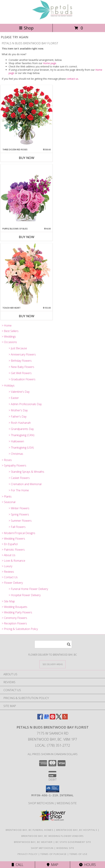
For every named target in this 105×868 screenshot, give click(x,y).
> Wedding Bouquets (15, 607)
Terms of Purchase (53, 854)
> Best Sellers (10, 331)
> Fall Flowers (17, 527)
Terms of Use (78, 854)
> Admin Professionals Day (25, 404)
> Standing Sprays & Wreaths (26, 472)
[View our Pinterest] (52, 718)
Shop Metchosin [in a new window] (41, 803)
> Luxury (7, 566)
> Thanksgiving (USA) (21, 448)
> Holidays (8, 385)
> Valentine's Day (19, 392)
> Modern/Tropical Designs (18, 533)
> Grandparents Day (21, 429)
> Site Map (8, 601)
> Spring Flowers (19, 514)
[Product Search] (53, 644)
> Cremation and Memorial (25, 484)
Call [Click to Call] (18, 865)
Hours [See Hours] (87, 865)
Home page (50, 63)
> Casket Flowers (19, 478)
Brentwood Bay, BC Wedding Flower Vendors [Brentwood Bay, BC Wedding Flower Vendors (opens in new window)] (53, 836)
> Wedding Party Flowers (17, 612)
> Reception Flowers (14, 623)
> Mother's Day (18, 410)
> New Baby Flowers (21, 367)
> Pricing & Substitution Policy (20, 629)
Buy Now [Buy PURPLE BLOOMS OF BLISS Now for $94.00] (27, 237)
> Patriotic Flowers (13, 550)
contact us (72, 79)
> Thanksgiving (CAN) (22, 435)
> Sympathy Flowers (14, 465)
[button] (53, 789)
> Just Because (18, 348)
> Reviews (8, 572)
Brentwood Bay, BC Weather (33, 842)
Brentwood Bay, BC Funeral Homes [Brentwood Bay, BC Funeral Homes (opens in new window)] (30, 830)
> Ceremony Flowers (14, 618)
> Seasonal (9, 502)
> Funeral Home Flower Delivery (28, 589)
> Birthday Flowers (20, 361)
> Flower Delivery (12, 583)
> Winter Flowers (19, 508)
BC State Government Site (73, 842)
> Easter (14, 398)
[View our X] (59, 718)
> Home (7, 325)
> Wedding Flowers (13, 539)
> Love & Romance (13, 561)
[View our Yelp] (65, 718)
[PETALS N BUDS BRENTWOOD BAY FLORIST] (52, 19)
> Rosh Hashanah (20, 423)
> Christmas (16, 454)
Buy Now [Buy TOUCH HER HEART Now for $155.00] (27, 316)
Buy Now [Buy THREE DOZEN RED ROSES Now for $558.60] (27, 158)
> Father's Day (18, 417)
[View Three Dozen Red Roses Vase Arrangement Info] (27, 116)
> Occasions (9, 342)
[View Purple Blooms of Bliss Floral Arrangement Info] (27, 196)
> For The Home (19, 490)
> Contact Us (10, 577)
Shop (26, 28)
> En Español (10, 544)
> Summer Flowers (20, 521)
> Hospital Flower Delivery (25, 595)
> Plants (7, 496)
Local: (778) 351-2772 (52, 745)
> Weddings (9, 337)
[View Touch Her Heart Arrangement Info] (27, 275)
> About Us (9, 555)
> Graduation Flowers (22, 379)
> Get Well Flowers (20, 373)
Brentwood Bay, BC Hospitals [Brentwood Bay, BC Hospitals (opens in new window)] (77, 830)
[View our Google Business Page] (46, 718)
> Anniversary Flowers (22, 354)
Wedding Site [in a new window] (67, 803)
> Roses (7, 460)
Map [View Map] (52, 865)
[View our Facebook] (40, 718)
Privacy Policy (28, 854)
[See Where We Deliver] (52, 664)
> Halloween (16, 441)
